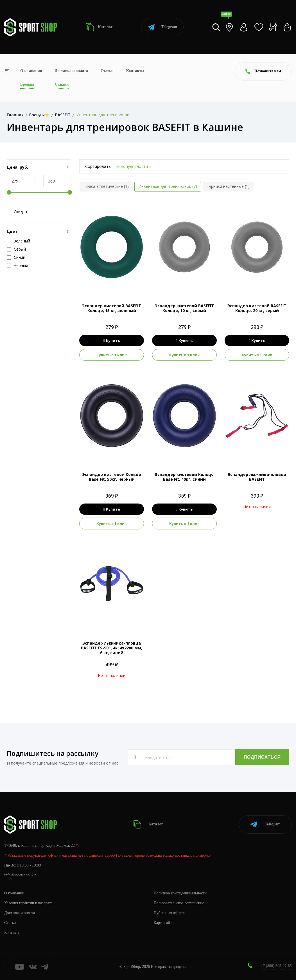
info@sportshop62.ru (21, 875)
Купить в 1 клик (112, 355)
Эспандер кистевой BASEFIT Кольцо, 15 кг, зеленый (112, 308)
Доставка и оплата (71, 71)
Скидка (17, 212)
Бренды (27, 84)
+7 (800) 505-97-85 (276, 966)
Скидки (62, 84)
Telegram (162, 27)
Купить (112, 340)
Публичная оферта (169, 913)
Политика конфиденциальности (180, 893)
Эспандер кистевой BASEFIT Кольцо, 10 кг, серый (184, 308)
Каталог (99, 27)
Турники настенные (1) (228, 186)
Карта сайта (164, 923)
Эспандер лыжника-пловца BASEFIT (257, 477)
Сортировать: (98, 166)
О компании (31, 71)
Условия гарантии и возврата (28, 903)
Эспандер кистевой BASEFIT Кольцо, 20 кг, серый (257, 308)
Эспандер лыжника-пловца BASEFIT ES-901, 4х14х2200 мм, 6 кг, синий (112, 648)
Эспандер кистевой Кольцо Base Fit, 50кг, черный (112, 477)
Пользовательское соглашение (179, 903)
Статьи (107, 71)
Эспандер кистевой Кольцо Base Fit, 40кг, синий (184, 477)
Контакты (135, 71)
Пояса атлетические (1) (106, 186)
